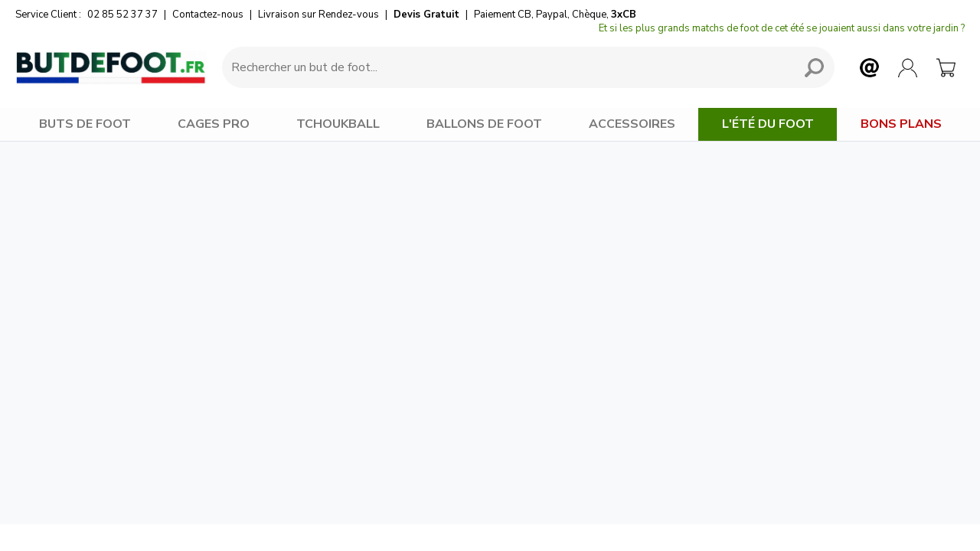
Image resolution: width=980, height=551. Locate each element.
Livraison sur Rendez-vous (318, 15)
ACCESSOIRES (632, 124)
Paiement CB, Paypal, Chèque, (555, 15)
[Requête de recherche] (505, 67)
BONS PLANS (901, 124)
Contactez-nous (208, 15)
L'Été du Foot (768, 124)
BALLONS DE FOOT (484, 124)
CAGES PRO (214, 124)
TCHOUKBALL (338, 124)
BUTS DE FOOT (85, 124)
